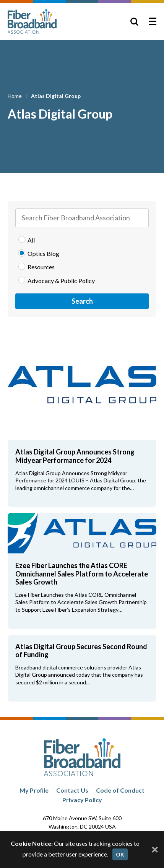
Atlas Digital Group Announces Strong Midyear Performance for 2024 (75, 456)
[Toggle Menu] (153, 21)
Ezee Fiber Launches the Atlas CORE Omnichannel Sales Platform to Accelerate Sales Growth (82, 574)
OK (120, 854)
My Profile (34, 790)
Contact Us (72, 790)
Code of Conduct (120, 790)
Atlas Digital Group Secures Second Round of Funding (81, 651)
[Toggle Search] (134, 21)
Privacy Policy (82, 800)
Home (15, 96)
